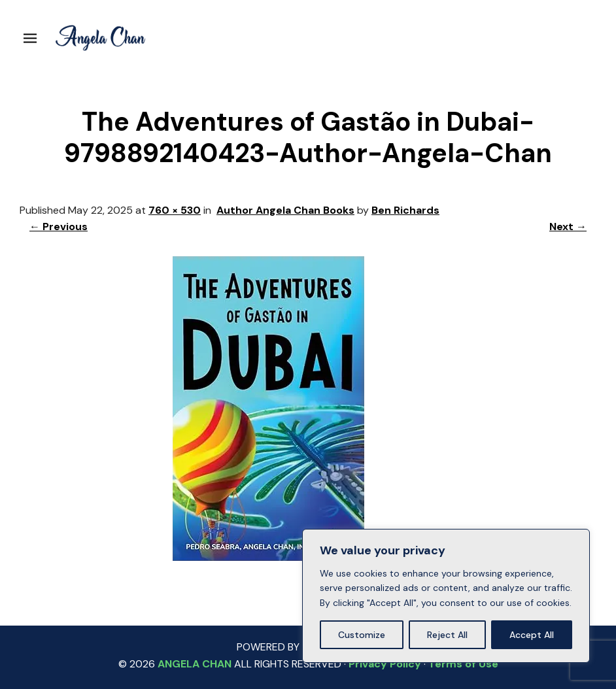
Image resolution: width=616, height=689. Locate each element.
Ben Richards (405, 210)
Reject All (447, 635)
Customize (362, 635)
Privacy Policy (385, 664)
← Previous (59, 227)
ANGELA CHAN (195, 664)
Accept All (532, 635)
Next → (568, 227)
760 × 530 (175, 210)
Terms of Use (463, 664)
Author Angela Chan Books (285, 210)
